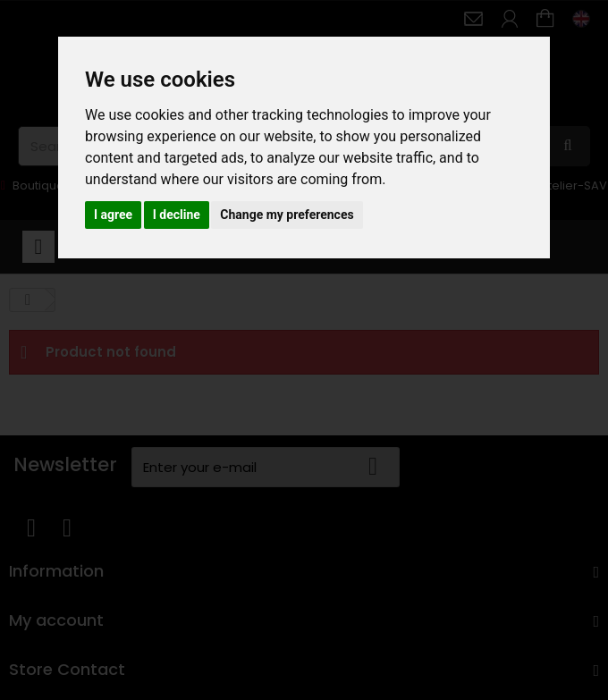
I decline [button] (177, 215)
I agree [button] (113, 215)
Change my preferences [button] (287, 215)
